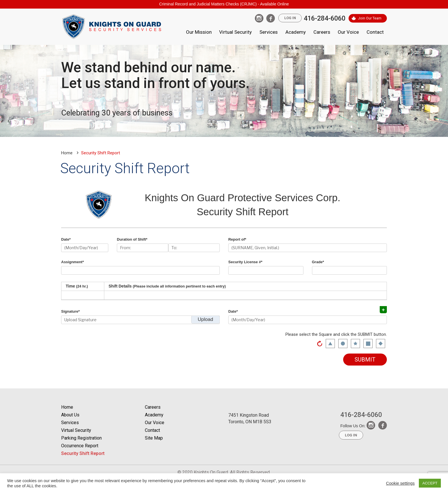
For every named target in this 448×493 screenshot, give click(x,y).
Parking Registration (81, 438)
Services (269, 32)
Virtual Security (235, 32)
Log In (289, 18)
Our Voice (348, 32)
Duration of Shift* (132, 239)
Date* (66, 239)
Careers (322, 32)
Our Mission (199, 32)
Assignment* (72, 262)
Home (67, 153)
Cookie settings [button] (400, 483)
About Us (70, 415)
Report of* (237, 239)
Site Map (154, 438)
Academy (296, 32)
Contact (375, 32)
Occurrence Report (80, 446)
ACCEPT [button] (430, 483)
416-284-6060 (324, 18)
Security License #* (245, 262)
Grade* (318, 262)
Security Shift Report (83, 453)
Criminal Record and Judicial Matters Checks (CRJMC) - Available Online (224, 4)
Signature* (70, 311)
